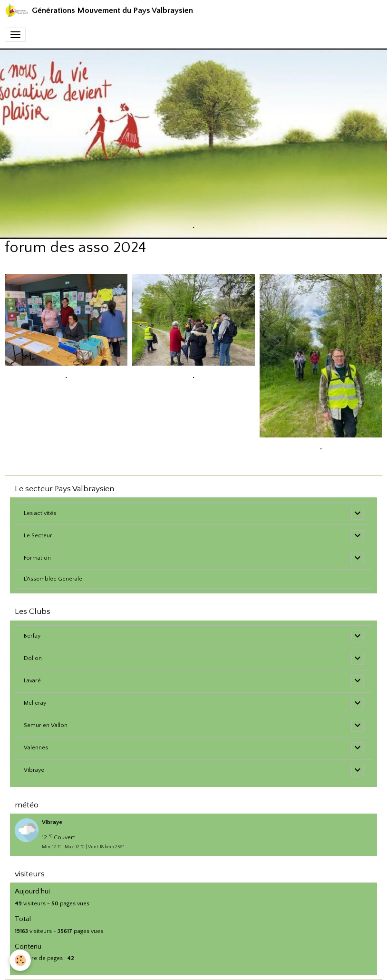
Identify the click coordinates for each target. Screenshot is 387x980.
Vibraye (34, 770)
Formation (37, 558)
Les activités (40, 513)
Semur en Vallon (46, 725)
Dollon (33, 658)
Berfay (32, 636)
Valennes (36, 748)
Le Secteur (38, 536)
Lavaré (32, 681)
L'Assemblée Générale (53, 579)
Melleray (35, 703)
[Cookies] (20, 960)
